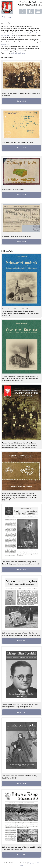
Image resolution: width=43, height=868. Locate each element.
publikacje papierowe (18, 53)
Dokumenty (34, 33)
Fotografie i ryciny (23, 33)
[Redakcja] (5, 44)
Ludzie (18, 37)
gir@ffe (21, 865)
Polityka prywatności (33, 863)
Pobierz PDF (21, 570)
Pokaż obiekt (21, 101)
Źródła (12, 35)
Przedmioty (5, 35)
